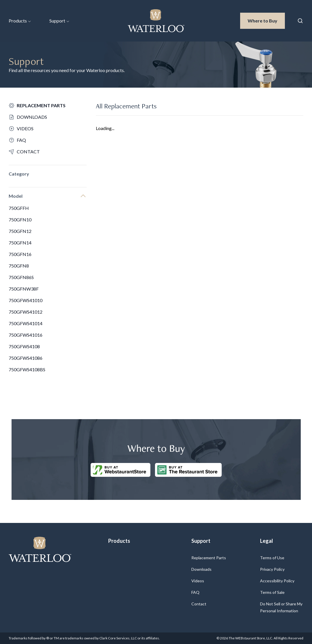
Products (20, 21)
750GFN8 (19, 266)
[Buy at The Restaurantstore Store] (188, 470)
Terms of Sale (272, 592)
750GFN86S (21, 277)
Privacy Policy (272, 569)
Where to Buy (266, 20)
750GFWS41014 (26, 323)
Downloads (201, 569)
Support (59, 21)
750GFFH (19, 208)
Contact (199, 604)
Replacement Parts (209, 558)
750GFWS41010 (26, 300)
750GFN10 (20, 220)
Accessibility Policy (277, 581)
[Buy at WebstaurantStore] (120, 470)
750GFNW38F (24, 289)
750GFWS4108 (24, 346)
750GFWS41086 (26, 358)
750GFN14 (20, 243)
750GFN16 (20, 254)
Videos (198, 581)
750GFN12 (20, 231)
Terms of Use (272, 558)
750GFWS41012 (26, 312)
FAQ (195, 592)
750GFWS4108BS (27, 369)
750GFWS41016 (26, 335)
